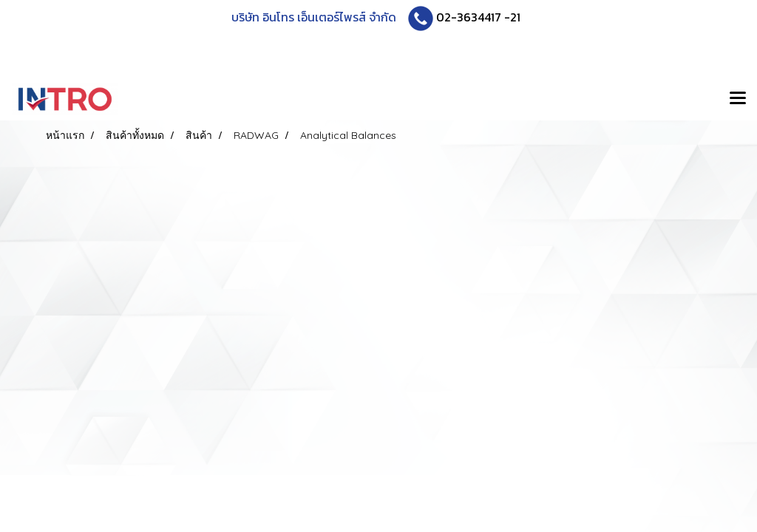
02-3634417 (469, 17)
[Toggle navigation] (738, 99)
